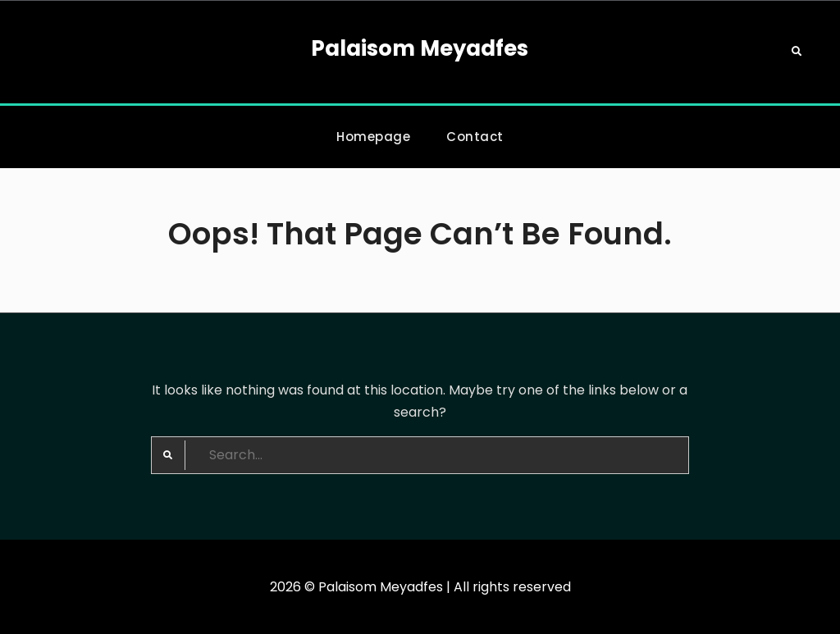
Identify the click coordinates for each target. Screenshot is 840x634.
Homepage (373, 137)
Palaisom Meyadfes (420, 48)
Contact (475, 137)
